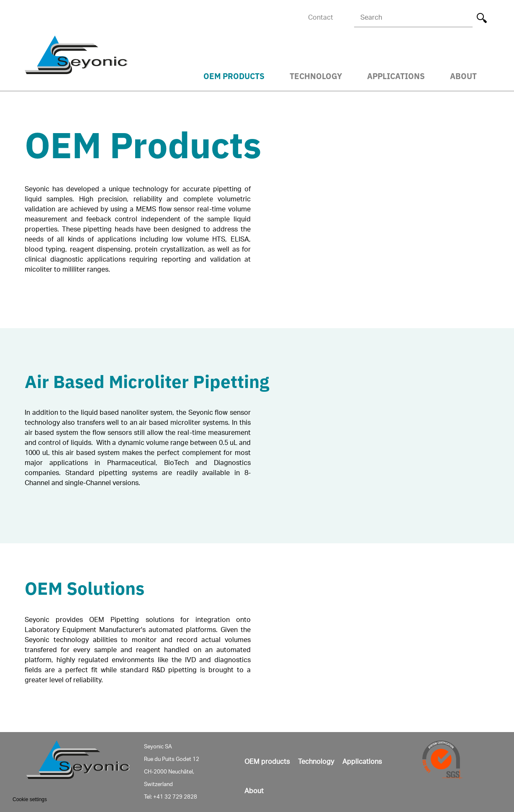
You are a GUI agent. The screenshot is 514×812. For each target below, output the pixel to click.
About (463, 76)
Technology (316, 76)
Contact (321, 18)
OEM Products (234, 76)
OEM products (267, 762)
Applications (396, 76)
